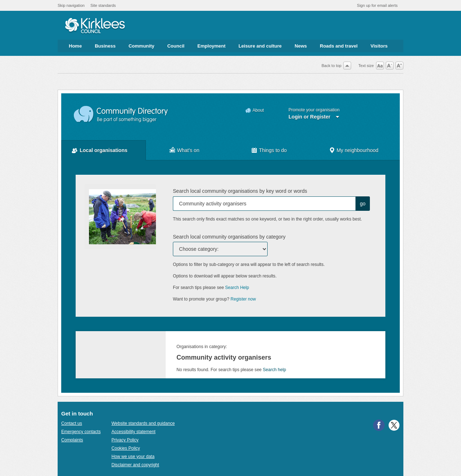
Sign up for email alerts (377, 5)
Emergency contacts (81, 432)
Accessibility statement (133, 432)
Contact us (72, 423)
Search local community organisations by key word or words (240, 191)
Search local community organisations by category (229, 237)
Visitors (379, 46)
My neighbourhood (357, 150)
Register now (243, 299)
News (301, 46)
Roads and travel (339, 46)
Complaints (72, 440)
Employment (211, 46)
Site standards (103, 5)
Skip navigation (71, 5)
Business (105, 46)
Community (142, 46)
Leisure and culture (260, 46)
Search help (274, 370)
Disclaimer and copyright (135, 465)
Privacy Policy (125, 440)
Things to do (273, 150)
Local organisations (104, 150)
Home (75, 46)
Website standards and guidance (143, 423)
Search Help (237, 288)
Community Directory (121, 114)
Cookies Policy (126, 448)
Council (176, 46)
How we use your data (133, 457)
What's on (188, 150)
